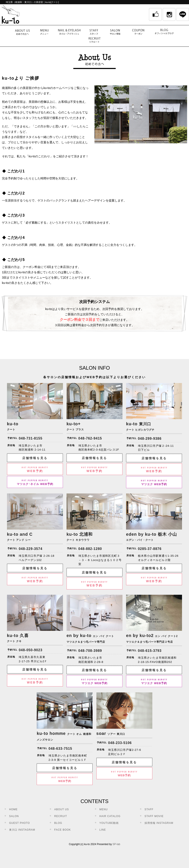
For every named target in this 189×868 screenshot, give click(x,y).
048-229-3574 (31, 549)
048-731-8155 (31, 438)
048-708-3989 (90, 651)
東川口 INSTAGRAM (22, 830)
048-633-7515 (60, 749)
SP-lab (116, 844)
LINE (103, 830)
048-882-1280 (90, 549)
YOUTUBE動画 (109, 823)
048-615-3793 (150, 651)
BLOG (58, 823)
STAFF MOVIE (154, 816)
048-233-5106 (120, 743)
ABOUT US (62, 809)
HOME (13, 809)
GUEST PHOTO (19, 823)
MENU (104, 809)
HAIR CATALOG (110, 816)
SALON (14, 816)
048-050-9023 (31, 650)
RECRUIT (61, 816)
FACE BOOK (63, 830)
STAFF (149, 809)
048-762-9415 (90, 438)
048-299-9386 (150, 439)
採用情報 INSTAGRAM (159, 823)
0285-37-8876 (150, 549)
